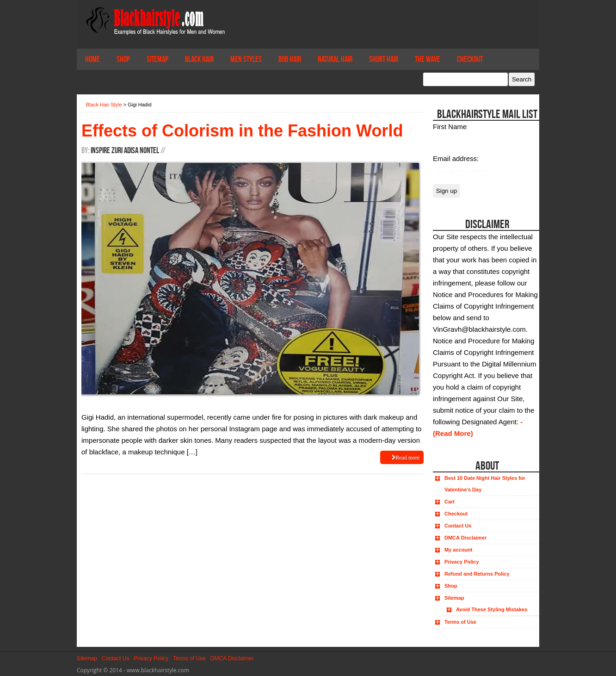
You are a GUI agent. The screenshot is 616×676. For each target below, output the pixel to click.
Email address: (456, 158)
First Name (450, 127)
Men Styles (246, 59)
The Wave (428, 59)
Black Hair (199, 59)
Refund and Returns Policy (477, 574)
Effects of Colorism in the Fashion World (242, 131)
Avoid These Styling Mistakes (492, 609)
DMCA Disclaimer (465, 538)
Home (92, 59)
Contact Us (458, 526)
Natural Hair (335, 59)
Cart (450, 502)
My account (459, 550)
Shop (123, 59)
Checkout (470, 59)
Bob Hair (290, 59)
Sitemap (157, 59)
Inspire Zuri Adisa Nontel (125, 150)
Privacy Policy (462, 562)
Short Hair (384, 59)
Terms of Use (460, 622)
